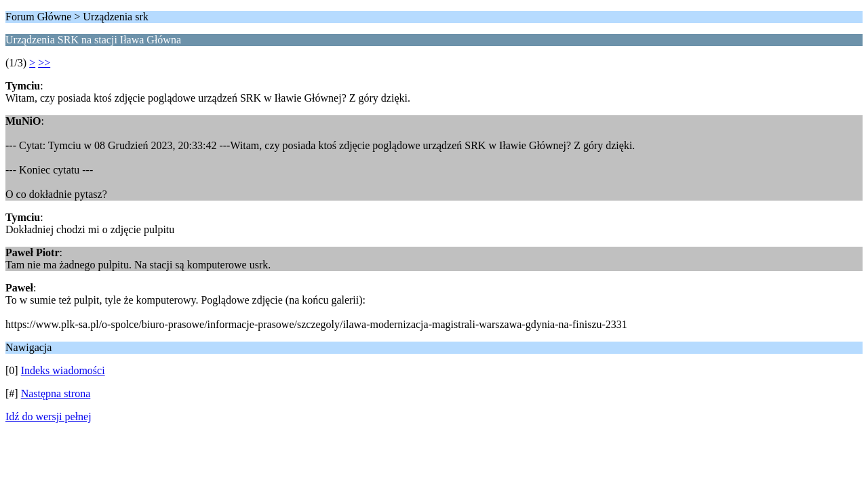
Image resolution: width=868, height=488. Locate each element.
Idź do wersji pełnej (48, 416)
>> (44, 63)
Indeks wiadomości (63, 370)
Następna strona (56, 393)
